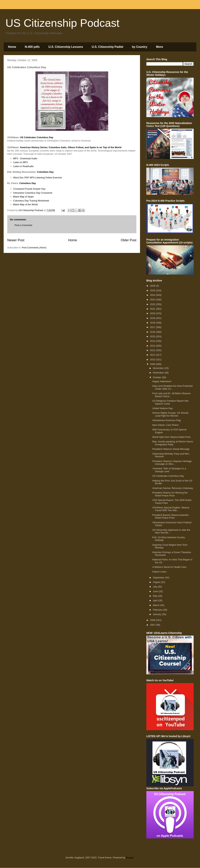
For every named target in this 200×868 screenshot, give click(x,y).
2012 (153, 350)
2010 (153, 360)
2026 (153, 286)
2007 (153, 625)
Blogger (130, 858)
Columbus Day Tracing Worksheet (31, 201)
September (159, 578)
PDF (27, 178)
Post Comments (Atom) (34, 248)
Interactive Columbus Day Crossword (33, 193)
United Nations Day (162, 408)
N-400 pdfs (32, 47)
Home (12, 47)
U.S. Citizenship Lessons (66, 47)
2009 (153, 364)
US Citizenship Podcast (62, 23)
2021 (153, 309)
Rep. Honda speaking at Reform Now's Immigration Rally (173, 443)
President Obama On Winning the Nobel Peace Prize (170, 494)
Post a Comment (23, 225)
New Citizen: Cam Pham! (165, 425)
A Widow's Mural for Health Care (169, 567)
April (156, 600)
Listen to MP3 (21, 162)
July (155, 587)
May (155, 596)
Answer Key (39, 189)
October (157, 377)
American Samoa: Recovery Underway (173, 488)
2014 (153, 341)
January (157, 614)
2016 (153, 332)
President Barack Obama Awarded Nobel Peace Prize (170, 516)
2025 (153, 290)
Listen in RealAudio (23, 166)
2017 (153, 327)
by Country (140, 47)
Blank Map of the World (26, 204)
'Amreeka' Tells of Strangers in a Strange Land (169, 470)
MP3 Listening (37, 178)
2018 (153, 323)
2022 (153, 304)
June (156, 591)
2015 (153, 336)
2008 (153, 620)
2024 (153, 295)
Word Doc (19, 178)
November (159, 373)
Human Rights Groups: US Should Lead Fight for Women (170, 414)
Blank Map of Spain (24, 197)
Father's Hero (159, 572)
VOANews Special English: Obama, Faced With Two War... (171, 509)
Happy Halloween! (162, 381)
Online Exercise (54, 178)
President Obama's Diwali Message (171, 449)
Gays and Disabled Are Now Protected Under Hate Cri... (172, 387)
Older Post (129, 240)
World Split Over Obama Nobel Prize (171, 437)
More (159, 47)
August (157, 582)
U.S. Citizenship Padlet (108, 47)
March (157, 605)
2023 (153, 300)
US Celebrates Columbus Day (168, 476)
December (159, 368)
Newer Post (16, 240)
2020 (153, 313)
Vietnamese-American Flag (166, 420)
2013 (153, 346)
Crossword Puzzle (23, 189)
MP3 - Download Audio (25, 158)
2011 (153, 355)
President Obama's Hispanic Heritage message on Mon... (172, 463)
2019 (153, 318)
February (158, 610)
